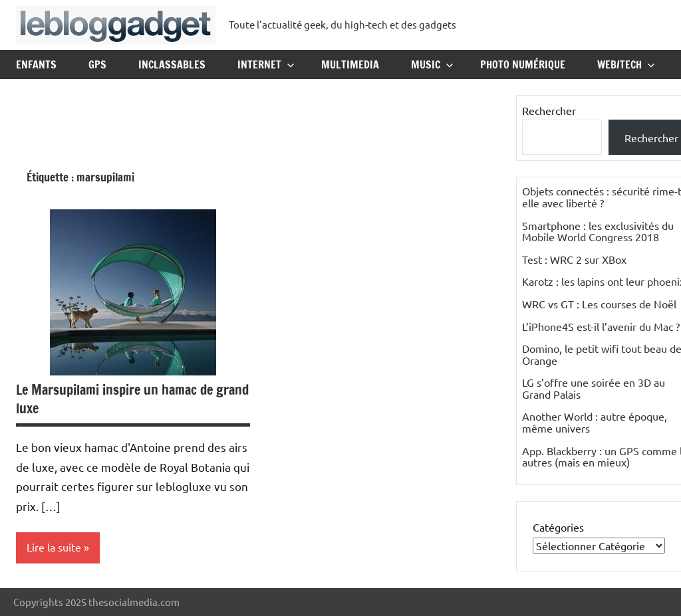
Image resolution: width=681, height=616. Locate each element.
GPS (97, 64)
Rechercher (549, 110)
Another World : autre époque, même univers (595, 422)
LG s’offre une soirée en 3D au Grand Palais (594, 388)
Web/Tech (626, 64)
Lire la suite (54, 548)
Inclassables (172, 64)
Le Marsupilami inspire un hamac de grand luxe (132, 399)
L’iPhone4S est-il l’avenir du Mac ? (601, 326)
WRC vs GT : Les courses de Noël (599, 304)
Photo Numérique (523, 64)
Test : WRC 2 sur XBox (574, 259)
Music (432, 64)
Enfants (36, 64)
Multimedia (350, 64)
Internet (266, 64)
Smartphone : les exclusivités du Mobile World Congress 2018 (598, 231)
